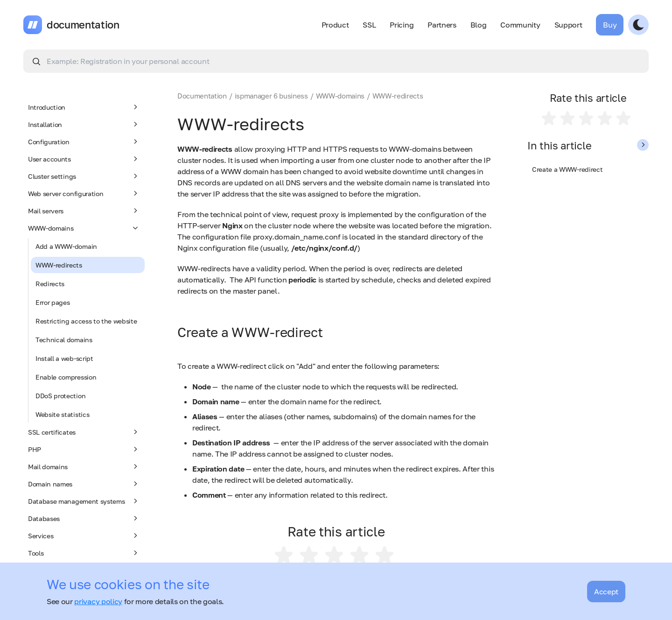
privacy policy (98, 601)
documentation (83, 25)
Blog (479, 25)
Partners (442, 25)
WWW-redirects (59, 265)
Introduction (84, 107)
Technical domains (64, 340)
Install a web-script (64, 358)
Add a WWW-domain (66, 246)
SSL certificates (84, 432)
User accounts (84, 159)
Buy (610, 25)
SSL (369, 25)
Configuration (84, 141)
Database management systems (84, 501)
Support (568, 25)
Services (84, 535)
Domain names (84, 484)
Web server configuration (84, 193)
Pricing (402, 25)
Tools (84, 553)
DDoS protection (60, 396)
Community (520, 25)
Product (335, 25)
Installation (84, 124)
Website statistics (62, 414)
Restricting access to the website (86, 321)
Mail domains (84, 466)
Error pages (52, 302)
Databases (84, 518)
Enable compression (66, 377)
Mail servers (84, 211)
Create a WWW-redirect (567, 169)
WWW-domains (84, 228)
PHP (84, 449)
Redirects (50, 284)
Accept (606, 592)
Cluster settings (84, 176)
